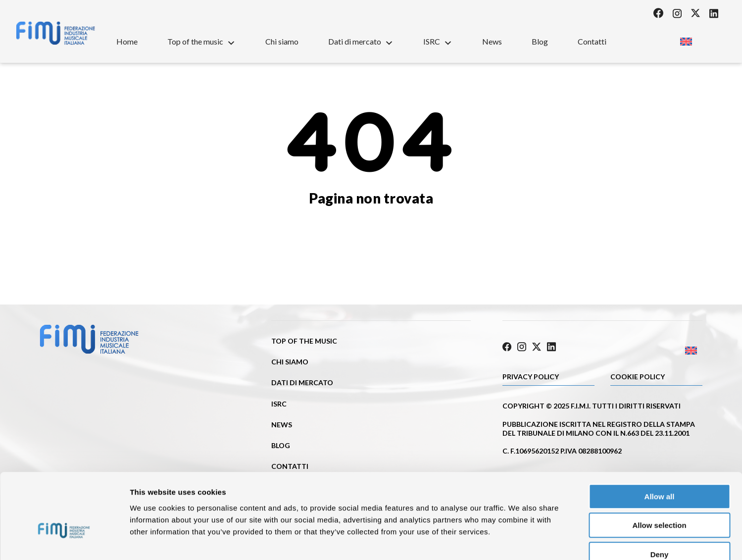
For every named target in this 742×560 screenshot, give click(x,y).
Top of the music (201, 41)
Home (127, 41)
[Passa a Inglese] (686, 38)
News (492, 41)
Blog (540, 41)
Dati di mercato (361, 41)
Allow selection (659, 468)
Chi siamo (282, 41)
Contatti (592, 41)
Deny (660, 497)
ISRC (438, 41)
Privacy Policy (531, 375)
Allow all (660, 439)
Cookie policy (638, 375)
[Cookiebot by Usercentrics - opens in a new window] (64, 541)
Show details (519, 540)
